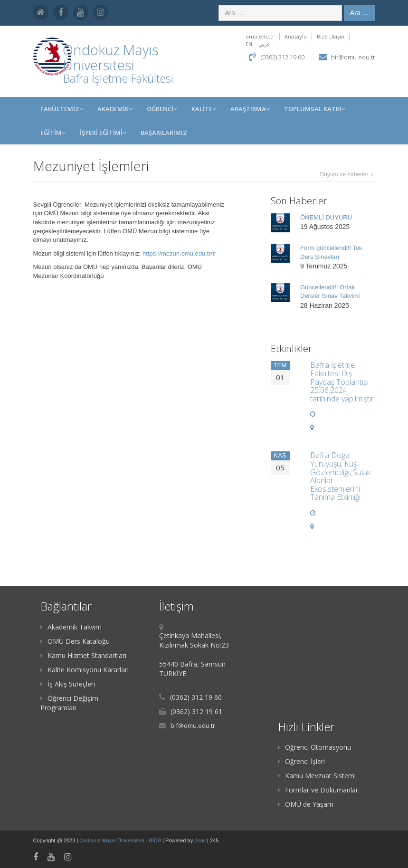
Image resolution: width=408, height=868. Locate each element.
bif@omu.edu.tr (353, 57)
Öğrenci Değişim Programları (69, 703)
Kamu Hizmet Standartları (83, 655)
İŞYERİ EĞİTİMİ (103, 133)
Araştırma (250, 109)
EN (249, 44)
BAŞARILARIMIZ (164, 133)
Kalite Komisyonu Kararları (85, 670)
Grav (200, 840)
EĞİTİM (53, 133)
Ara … (360, 13)
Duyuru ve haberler (344, 174)
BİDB (156, 840)
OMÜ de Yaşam (306, 804)
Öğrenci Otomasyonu (314, 747)
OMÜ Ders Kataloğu (75, 641)
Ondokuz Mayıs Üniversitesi (112, 840)
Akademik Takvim (71, 627)
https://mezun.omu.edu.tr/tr (179, 253)
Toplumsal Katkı (315, 109)
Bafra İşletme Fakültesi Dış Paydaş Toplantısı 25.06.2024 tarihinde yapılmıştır (342, 382)
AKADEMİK (115, 109)
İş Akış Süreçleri (68, 684)
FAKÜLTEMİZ (62, 109)
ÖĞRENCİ (162, 109)
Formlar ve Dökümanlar (318, 790)
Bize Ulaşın (331, 36)
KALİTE (204, 109)
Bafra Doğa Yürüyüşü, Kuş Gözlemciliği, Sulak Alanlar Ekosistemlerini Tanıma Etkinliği (340, 476)
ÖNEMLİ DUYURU (326, 217)
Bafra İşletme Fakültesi (118, 78)
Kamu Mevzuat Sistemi (317, 776)
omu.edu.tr (260, 36)
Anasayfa (296, 36)
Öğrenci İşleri (301, 761)
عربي (264, 44)
